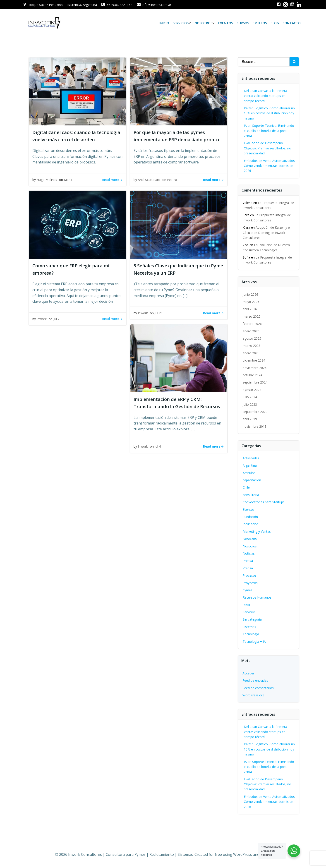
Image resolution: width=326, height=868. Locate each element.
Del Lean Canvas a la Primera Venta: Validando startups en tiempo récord (265, 96)
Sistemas (249, 627)
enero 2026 (251, 331)
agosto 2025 (252, 338)
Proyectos (250, 583)
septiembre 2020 (255, 412)
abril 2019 (250, 419)
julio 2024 (250, 397)
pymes (248, 590)
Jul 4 (158, 447)
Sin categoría (252, 619)
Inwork (42, 319)
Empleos (260, 23)
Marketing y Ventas (257, 531)
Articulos (249, 473)
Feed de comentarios (258, 688)
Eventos (226, 23)
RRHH (247, 605)
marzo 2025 (252, 346)
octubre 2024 (252, 375)
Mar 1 (68, 180)
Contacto (292, 23)
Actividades (251, 458)
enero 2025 (251, 353)
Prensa (248, 561)
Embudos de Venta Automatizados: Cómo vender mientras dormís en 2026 (270, 166)
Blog (275, 23)
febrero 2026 (252, 324)
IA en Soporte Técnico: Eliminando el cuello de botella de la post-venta (269, 131)
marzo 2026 (252, 316)
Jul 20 (57, 319)
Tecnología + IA (254, 641)
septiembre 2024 (255, 382)
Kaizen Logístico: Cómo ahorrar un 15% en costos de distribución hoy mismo (269, 113)
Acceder (248, 673)
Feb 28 (172, 180)
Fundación (250, 517)
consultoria (251, 495)
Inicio (164, 23)
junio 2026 (250, 294)
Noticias (249, 553)
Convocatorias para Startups (264, 502)
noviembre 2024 (255, 368)
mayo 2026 (251, 302)
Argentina (250, 465)
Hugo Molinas (47, 180)
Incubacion (251, 524)
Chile (246, 487)
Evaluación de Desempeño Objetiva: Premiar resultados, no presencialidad (267, 148)
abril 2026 (250, 309)
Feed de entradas (255, 680)
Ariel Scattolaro (149, 180)
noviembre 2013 (255, 426)
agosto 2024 (252, 390)
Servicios (182, 23)
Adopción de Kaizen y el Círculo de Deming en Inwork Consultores (267, 233)
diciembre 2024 (254, 360)
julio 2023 (250, 404)
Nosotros (205, 23)
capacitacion (252, 480)
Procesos (250, 575)
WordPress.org (253, 695)
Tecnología (251, 634)
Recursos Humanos (257, 597)
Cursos (243, 23)
